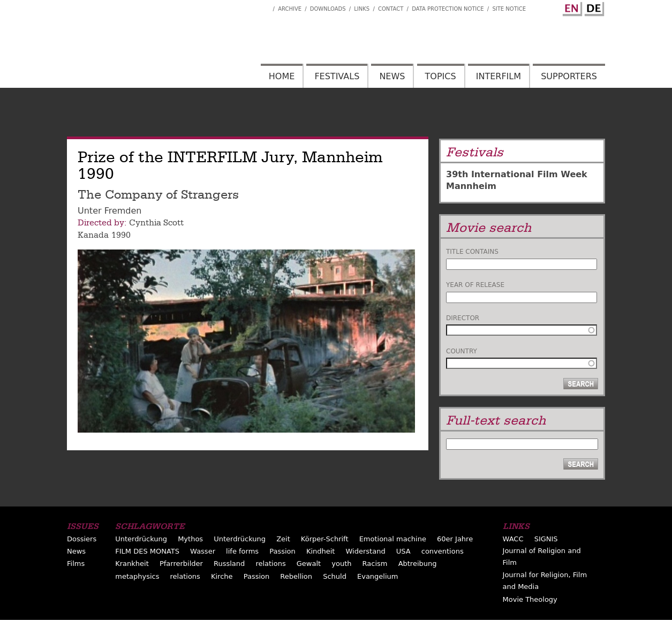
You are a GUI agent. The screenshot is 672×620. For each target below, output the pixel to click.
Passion (282, 551)
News (392, 76)
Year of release (475, 285)
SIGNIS (546, 539)
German (593, 7)
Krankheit (132, 564)
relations (270, 564)
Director (463, 318)
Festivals (337, 76)
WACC (513, 539)
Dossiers (82, 539)
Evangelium (378, 576)
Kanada (93, 235)
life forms (242, 551)
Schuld (335, 576)
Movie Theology (530, 599)
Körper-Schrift (325, 539)
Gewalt (309, 564)
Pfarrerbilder (181, 564)
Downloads (328, 9)
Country (462, 351)
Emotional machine (393, 539)
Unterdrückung (141, 539)
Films (76, 564)
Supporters (569, 76)
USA (403, 551)
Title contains (472, 252)
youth (341, 564)
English (571, 7)
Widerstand (366, 551)
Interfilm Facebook (265, 6)
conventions (443, 551)
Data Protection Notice (448, 9)
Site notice (509, 9)
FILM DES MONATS (147, 551)
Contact (391, 9)
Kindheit (321, 551)
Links (362, 9)
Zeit (283, 539)
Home (282, 76)
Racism (375, 564)
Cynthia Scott (156, 223)
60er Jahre (455, 539)
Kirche (222, 576)
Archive (290, 9)
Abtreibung (418, 564)
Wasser (203, 551)
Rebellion (296, 576)
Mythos (190, 539)
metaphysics (137, 576)
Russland (229, 564)
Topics (441, 76)
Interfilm (499, 76)
